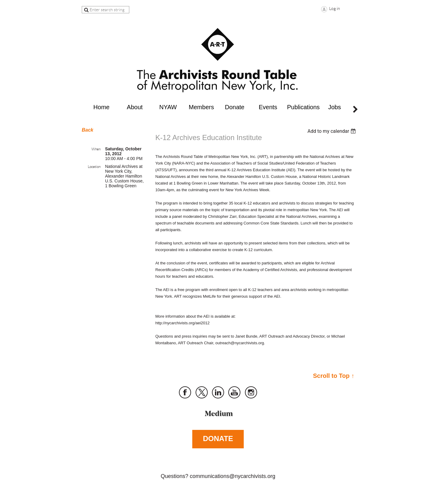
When (96, 149)
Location (94, 167)
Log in (335, 8)
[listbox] (332, 131)
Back (88, 130)
